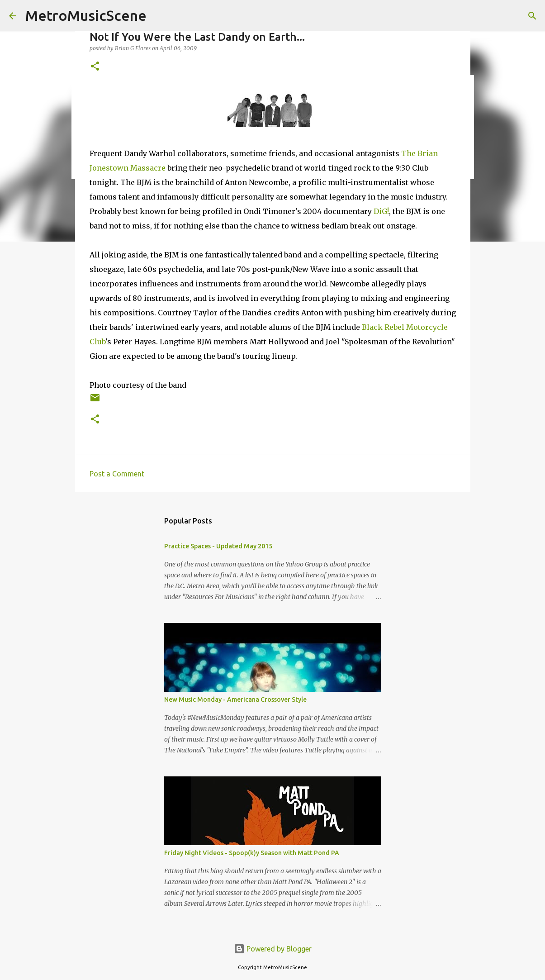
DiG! (381, 211)
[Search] (532, 16)
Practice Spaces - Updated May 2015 (218, 546)
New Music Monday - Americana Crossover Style (235, 699)
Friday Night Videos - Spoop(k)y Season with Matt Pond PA (252, 853)
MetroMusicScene (86, 15)
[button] (95, 67)
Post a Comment (117, 474)
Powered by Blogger (273, 949)
